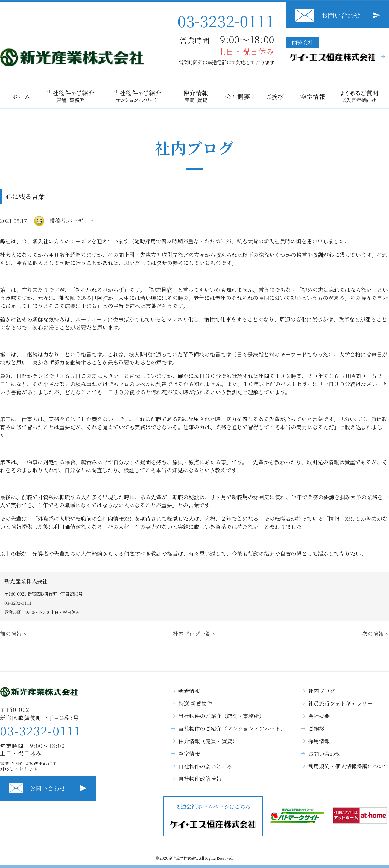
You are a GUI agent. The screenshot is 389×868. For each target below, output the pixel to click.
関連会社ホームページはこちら (213, 816)
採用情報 (319, 741)
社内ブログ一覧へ (194, 634)
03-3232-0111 (226, 20)
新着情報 (189, 691)
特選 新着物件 (195, 703)
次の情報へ (376, 634)
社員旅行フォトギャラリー (340, 703)
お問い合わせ (341, 15)
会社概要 (319, 716)
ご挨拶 (316, 728)
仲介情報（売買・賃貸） (208, 741)
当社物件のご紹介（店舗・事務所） (221, 716)
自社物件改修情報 (200, 779)
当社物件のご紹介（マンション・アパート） (232, 728)
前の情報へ (13, 634)
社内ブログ (322, 691)
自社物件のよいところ (205, 766)
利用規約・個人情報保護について (349, 766)
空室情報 (189, 753)
